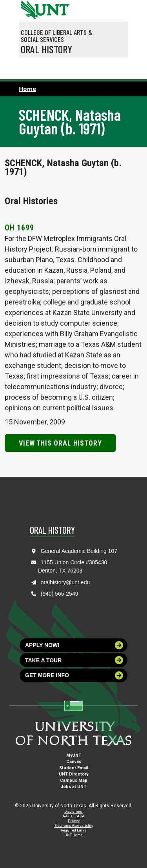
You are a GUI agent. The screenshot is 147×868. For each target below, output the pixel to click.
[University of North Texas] (29, 9)
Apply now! (74, 645)
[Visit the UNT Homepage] (58, 7)
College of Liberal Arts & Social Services (57, 36)
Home (27, 89)
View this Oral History (60, 443)
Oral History (46, 49)
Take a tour (74, 660)
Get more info (74, 675)
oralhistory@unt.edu (65, 582)
